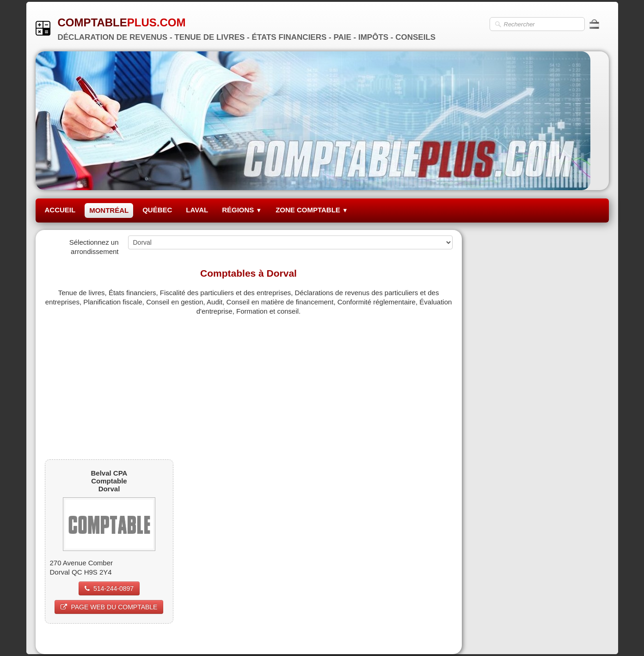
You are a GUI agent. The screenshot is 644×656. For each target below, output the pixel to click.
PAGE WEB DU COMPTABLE (109, 607)
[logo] (239, 28)
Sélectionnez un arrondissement (94, 247)
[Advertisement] (249, 381)
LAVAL (197, 210)
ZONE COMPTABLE (312, 210)
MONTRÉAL (109, 210)
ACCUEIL (60, 210)
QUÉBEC (157, 210)
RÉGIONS (242, 210)
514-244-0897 (109, 588)
